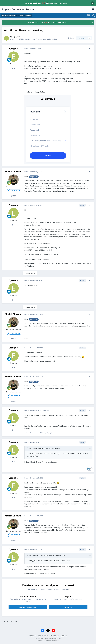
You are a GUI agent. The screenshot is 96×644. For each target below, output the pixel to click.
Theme (32, 636)
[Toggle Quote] (28, 448)
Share (71, 38)
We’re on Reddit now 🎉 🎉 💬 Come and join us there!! (46, 3)
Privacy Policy (43, 636)
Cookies (64, 636)
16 (14, 68)
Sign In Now (68, 607)
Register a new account (28, 607)
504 (14, 196)
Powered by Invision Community (48, 641)
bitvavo (49, 66)
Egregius (16, 37)
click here (80, 386)
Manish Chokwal (13, 172)
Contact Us (55, 636)
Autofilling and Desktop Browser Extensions (41, 39)
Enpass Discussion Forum (18, 9)
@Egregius (34, 177)
